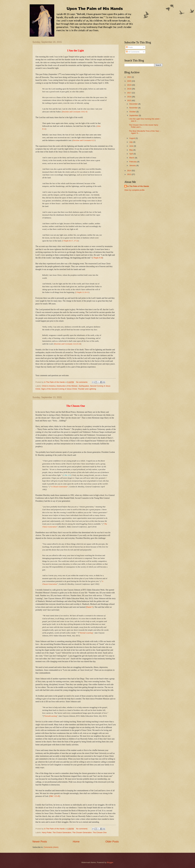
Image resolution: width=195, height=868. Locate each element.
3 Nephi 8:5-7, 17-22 (70, 241)
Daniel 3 (90, 607)
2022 (129, 77)
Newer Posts (40, 842)
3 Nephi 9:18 (97, 258)
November (134, 108)
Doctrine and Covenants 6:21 (84, 140)
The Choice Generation (62, 832)
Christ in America (49, 386)
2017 (129, 93)
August (132, 138)
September (134, 115)
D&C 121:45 (55, 796)
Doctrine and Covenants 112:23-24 (67, 344)
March (132, 158)
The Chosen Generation (82, 832)
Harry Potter (47, 832)
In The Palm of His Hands (138, 186)
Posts (129, 47)
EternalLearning (51, 716)
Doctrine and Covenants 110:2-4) (75, 112)
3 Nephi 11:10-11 (82, 292)
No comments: (82, 382)
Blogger (110, 862)
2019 (129, 85)
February (133, 162)
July (131, 142)
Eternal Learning (86, 633)
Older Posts (112, 842)
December (134, 104)
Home (76, 842)
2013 (129, 174)
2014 (129, 171)
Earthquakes (84, 386)
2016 (129, 97)
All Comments (133, 52)
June (132, 146)
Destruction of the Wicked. (67, 386)
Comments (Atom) (51, 847)
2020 (129, 81)
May (131, 150)
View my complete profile (134, 190)
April (131, 154)
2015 (129, 100)
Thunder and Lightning (87, 389)
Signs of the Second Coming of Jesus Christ (59, 389)
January (133, 165)
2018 (129, 89)
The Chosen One (100, 832)
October (133, 112)
